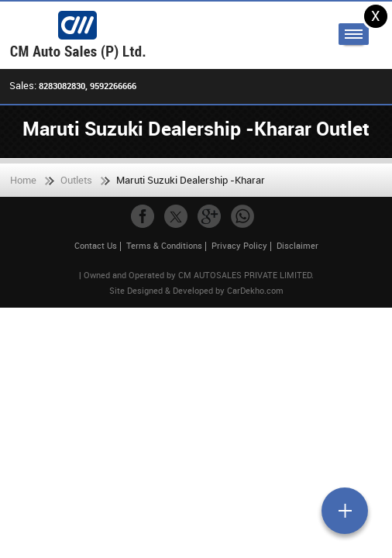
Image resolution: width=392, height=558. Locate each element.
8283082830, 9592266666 (88, 86)
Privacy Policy (239, 245)
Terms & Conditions (164, 245)
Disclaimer (297, 245)
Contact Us (96, 245)
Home (23, 180)
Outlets (76, 180)
